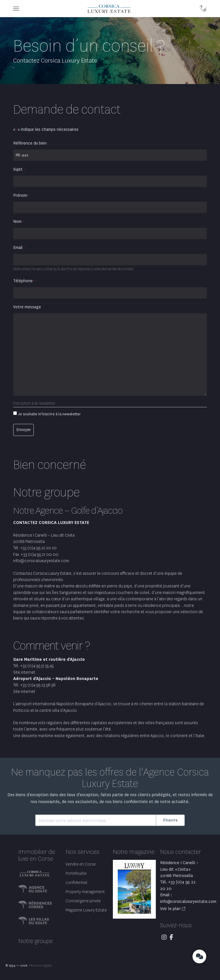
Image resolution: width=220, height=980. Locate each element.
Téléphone (24, 281)
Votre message (27, 307)
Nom (18, 222)
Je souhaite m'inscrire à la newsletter (49, 414)
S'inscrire (170, 820)
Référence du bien (30, 143)
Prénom (21, 196)
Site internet (24, 672)
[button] (16, 9)
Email (19, 248)
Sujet (19, 169)
